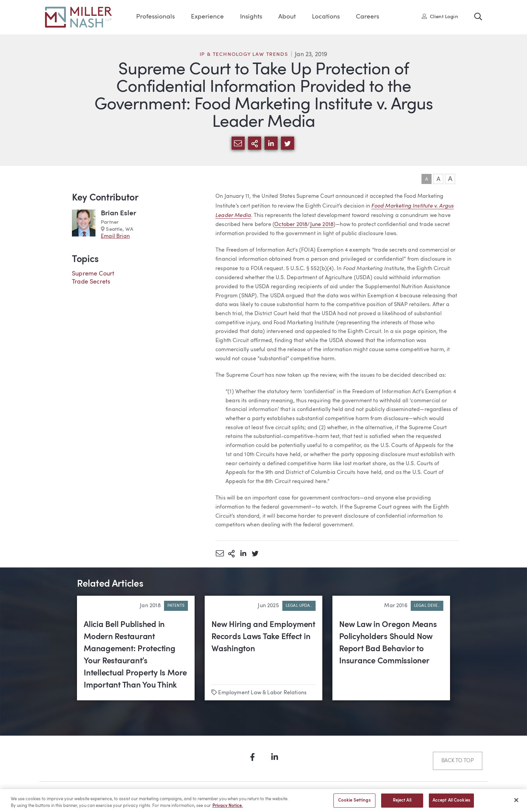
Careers (368, 17)
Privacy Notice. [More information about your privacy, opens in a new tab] (228, 808)
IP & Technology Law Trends (244, 55)
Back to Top (458, 761)
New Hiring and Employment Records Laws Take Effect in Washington (263, 637)
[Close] (516, 803)
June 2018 (322, 225)
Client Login (440, 16)
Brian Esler (118, 213)
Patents (176, 606)
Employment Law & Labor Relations (262, 693)
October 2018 (291, 225)
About (287, 17)
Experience (207, 17)
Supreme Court (93, 274)
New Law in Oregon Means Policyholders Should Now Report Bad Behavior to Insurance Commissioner (388, 643)
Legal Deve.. (427, 606)
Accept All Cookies (451, 803)
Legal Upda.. (299, 606)
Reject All (402, 803)
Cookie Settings (354, 803)
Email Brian (115, 236)
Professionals (155, 17)
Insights (251, 17)
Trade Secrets (91, 282)
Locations (326, 17)
